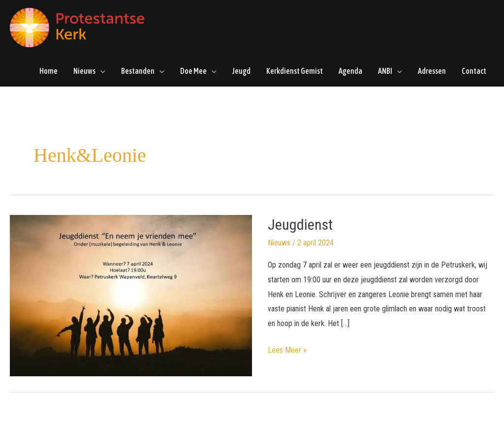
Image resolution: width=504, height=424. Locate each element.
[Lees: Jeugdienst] (131, 295)
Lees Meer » (287, 349)
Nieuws (279, 243)
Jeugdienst (300, 225)
